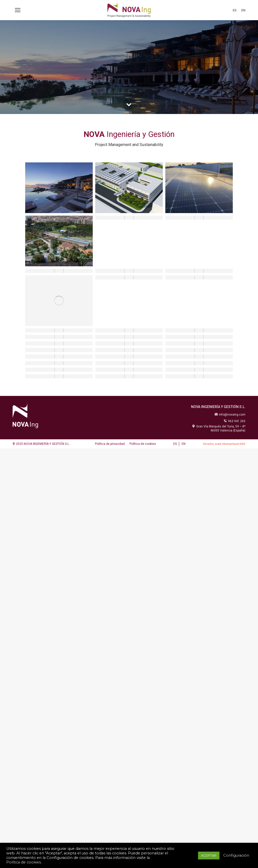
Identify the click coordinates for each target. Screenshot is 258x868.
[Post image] (59, 188)
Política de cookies (24, 862)
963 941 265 (235, 421)
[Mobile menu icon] (18, 10)
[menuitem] (235, 10)
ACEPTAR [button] (209, 855)
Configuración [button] (236, 855)
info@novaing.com (230, 415)
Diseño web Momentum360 (224, 444)
